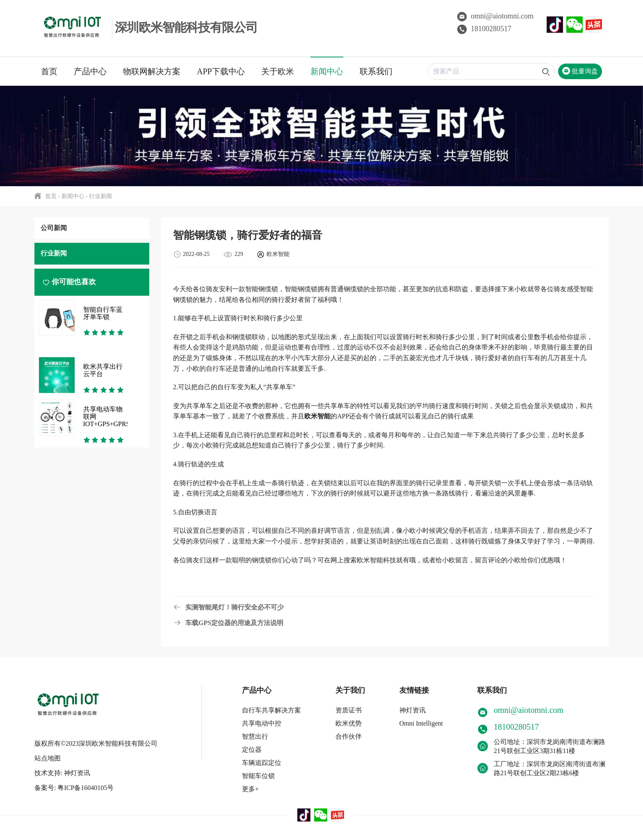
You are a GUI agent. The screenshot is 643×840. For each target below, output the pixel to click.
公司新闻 (54, 228)
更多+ (250, 789)
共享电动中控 (262, 723)
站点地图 (48, 758)
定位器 (252, 750)
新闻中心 (327, 71)
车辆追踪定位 (262, 763)
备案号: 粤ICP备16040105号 (74, 788)
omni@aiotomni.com (495, 16)
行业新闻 (100, 196)
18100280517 (484, 29)
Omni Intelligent (421, 723)
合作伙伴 (349, 736)
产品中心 (90, 71)
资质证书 (349, 710)
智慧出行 (255, 736)
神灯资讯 (413, 710)
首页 (49, 71)
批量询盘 (580, 71)
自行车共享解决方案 (271, 710)
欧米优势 (349, 723)
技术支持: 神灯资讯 (62, 773)
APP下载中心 (221, 71)
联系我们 (376, 71)
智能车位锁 (258, 776)
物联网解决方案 (152, 71)
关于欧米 (278, 71)
